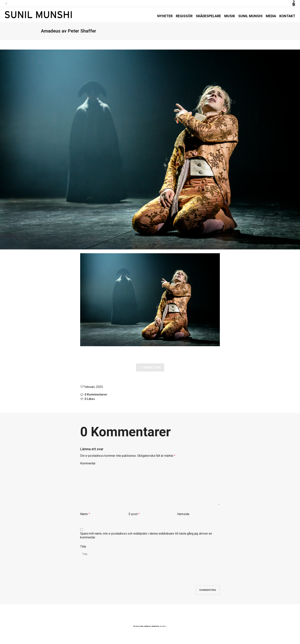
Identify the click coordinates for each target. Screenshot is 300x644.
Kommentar (88, 463)
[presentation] (109, 574)
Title (83, 547)
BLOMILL (163, 626)
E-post (133, 514)
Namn (84, 514)
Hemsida (183, 514)
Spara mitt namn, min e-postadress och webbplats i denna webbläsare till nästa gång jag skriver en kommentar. (146, 535)
